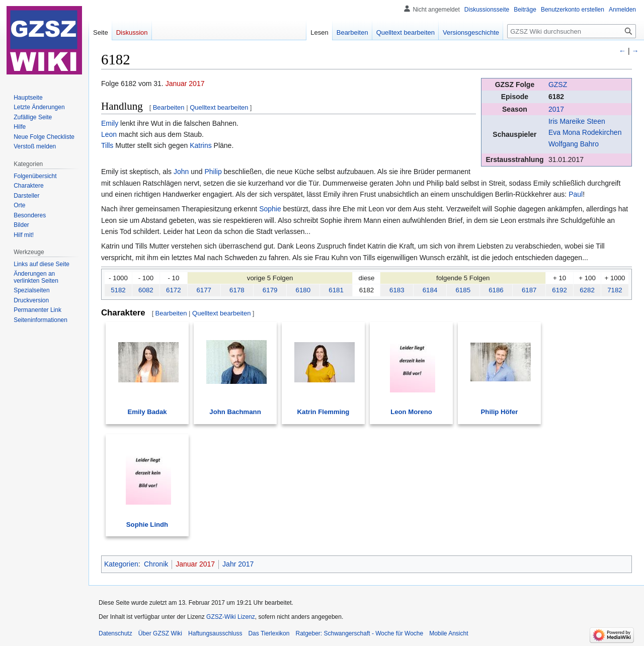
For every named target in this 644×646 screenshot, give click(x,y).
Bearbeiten (169, 107)
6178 (237, 290)
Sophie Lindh (147, 524)
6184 (430, 290)
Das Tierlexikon (269, 633)
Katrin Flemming (324, 412)
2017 (556, 109)
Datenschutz (115, 633)
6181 (336, 290)
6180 (303, 290)
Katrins (201, 145)
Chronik (156, 564)
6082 (146, 290)
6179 (270, 290)
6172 (174, 290)
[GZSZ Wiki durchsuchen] (572, 31)
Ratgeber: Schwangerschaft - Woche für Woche (359, 633)
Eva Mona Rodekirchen (585, 132)
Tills (107, 145)
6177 (204, 290)
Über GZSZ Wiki (160, 633)
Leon (109, 134)
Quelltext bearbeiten (219, 107)
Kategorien (121, 564)
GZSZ (558, 85)
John (181, 172)
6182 (556, 97)
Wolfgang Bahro (574, 144)
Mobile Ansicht (449, 633)
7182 (615, 290)
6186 (496, 290)
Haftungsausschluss (215, 633)
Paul (576, 194)
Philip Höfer (500, 412)
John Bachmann (235, 412)
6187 (529, 290)
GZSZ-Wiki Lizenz (231, 617)
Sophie (270, 209)
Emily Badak (147, 412)
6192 (559, 290)
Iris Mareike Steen (577, 121)
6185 (463, 290)
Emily (110, 123)
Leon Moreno (411, 412)
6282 (587, 290)
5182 (118, 290)
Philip (213, 172)
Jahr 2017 (238, 564)
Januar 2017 (185, 84)
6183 (397, 290)
